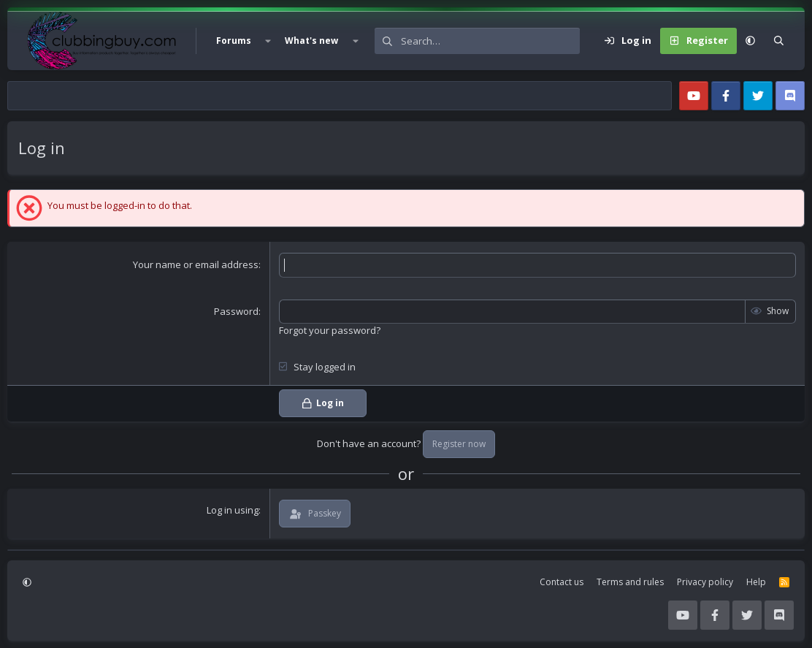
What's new (311, 41)
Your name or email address (196, 264)
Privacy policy (705, 582)
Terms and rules (630, 582)
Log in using (233, 510)
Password (236, 311)
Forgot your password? (330, 330)
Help (756, 582)
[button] (268, 41)
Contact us (562, 582)
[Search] (490, 41)
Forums (234, 41)
